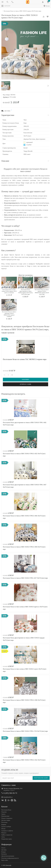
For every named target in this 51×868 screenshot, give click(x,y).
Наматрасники (5, 816)
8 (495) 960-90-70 (10, 793)
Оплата (3, 848)
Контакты (4, 854)
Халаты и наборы (6, 827)
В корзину (25, 380)
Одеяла (3, 814)
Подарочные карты (7, 839)
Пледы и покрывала (7, 818)
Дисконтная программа (8, 856)
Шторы (3, 829)
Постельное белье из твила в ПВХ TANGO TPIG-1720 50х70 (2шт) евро (25, 731)
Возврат (4, 852)
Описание (5, 161)
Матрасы (4, 833)
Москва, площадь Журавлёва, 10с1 (13, 789)
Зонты (3, 837)
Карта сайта (5, 860)
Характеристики (8, 115)
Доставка (4, 850)
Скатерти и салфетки (7, 831)
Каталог (6, 6)
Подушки (4, 812)
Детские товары (6, 820)
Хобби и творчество (7, 835)
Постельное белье (6, 810)
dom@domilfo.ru (8, 797)
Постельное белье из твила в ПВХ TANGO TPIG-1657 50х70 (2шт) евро (25, 578)
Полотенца (4, 822)
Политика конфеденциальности (10, 858)
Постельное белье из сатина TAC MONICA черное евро (25, 359)
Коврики (4, 824)
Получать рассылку (41, 778)
